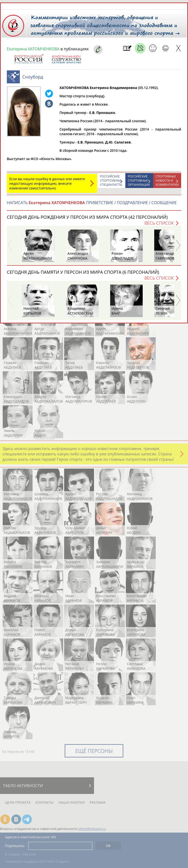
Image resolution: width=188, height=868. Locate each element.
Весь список (159, 223)
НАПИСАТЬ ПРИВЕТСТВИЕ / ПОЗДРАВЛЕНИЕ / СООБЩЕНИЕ (92, 203)
